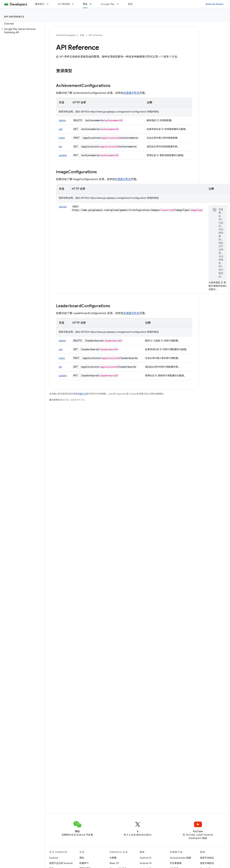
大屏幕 (113, 858)
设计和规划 (64, 4)
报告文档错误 (207, 863)
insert (62, 138)
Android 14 (146, 863)
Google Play (108, 4)
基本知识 (40, 4)
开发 (82, 35)
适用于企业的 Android (61, 863)
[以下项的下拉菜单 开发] (92, 4)
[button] (22, 31)
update (63, 155)
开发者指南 (176, 863)
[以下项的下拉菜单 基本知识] (49, 4)
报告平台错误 (207, 858)
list (60, 147)
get (61, 129)
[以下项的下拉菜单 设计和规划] (74, 4)
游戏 (82, 858)
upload (63, 207)
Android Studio (215, 4)
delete (62, 120)
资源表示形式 (131, 93)
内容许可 (82, 394)
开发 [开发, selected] (85, 4)
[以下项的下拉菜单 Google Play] (119, 4)
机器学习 (84, 863)
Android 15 (145, 858)
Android (54, 858)
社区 (130, 4)
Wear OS (114, 863)
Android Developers (66, 35)
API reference (14, 17)
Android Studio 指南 (180, 858)
